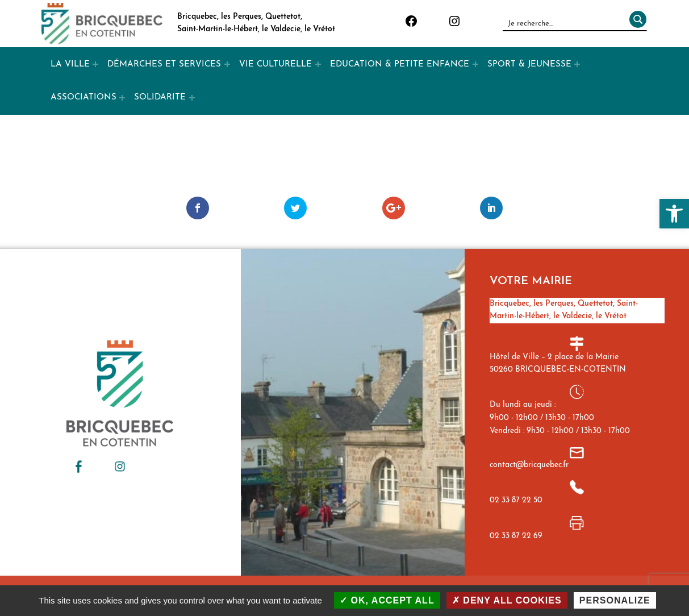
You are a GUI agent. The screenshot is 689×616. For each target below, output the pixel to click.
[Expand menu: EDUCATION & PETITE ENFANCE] (475, 64)
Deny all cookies (507, 600)
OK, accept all (387, 600)
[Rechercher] (636, 23)
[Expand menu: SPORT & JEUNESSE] (577, 64)
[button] (674, 214)
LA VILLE (70, 64)
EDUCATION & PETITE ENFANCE (400, 64)
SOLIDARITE (160, 97)
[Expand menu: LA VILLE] (95, 64)
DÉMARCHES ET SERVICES (164, 64)
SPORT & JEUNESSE (529, 64)
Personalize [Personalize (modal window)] (615, 600)
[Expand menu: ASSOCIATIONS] (122, 98)
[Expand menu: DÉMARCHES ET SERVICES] (227, 64)
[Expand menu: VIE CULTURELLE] (318, 64)
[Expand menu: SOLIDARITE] (192, 98)
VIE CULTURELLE (275, 64)
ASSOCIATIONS (83, 97)
